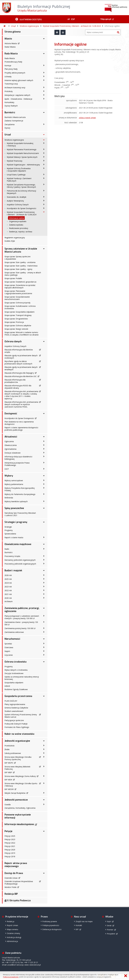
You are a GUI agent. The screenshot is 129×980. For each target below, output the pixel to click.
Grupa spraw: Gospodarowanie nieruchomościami (17, 298)
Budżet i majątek (13, 571)
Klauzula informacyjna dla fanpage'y (19, 373)
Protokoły (9, 91)
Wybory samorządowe (14, 480)
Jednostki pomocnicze (16, 800)
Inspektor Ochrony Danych (18, 205)
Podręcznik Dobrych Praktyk (16, 724)
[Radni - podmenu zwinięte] (44, 549)
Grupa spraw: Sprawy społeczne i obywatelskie (18, 258)
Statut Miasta (10, 47)
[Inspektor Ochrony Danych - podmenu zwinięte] (44, 204)
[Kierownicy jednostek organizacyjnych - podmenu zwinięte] (44, 560)
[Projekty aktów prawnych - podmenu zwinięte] (44, 73)
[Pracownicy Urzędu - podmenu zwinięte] (44, 556)
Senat (109, 925)
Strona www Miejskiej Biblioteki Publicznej (17, 768)
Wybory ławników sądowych (16, 501)
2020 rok (8, 598)
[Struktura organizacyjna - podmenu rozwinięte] (44, 140)
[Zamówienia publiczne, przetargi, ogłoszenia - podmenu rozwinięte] (44, 608)
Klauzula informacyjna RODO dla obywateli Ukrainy (18, 387)
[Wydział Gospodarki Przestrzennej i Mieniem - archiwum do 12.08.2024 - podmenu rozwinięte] (44, 212)
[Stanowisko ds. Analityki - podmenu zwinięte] (44, 197)
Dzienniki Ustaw (11, 878)
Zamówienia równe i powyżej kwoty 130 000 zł (21, 623)
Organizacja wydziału (18, 221)
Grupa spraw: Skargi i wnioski (16, 329)
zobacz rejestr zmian (87, 118)
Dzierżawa (9, 647)
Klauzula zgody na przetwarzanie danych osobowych (21, 357)
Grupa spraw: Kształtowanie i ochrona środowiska (20, 307)
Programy (9, 530)
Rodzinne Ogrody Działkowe (16, 689)
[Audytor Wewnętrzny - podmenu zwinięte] (44, 201)
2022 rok (8, 590)
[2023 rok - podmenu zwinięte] (44, 586)
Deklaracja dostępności (52, 929)
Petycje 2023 (10, 839)
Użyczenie (9, 655)
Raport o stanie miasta (14, 537)
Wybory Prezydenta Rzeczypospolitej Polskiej (20, 489)
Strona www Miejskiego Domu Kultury (20, 776)
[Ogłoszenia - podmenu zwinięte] (44, 441)
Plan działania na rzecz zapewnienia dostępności (19, 423)
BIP (77, 929)
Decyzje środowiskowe (14, 673)
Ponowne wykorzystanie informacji (18, 816)
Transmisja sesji (11, 84)
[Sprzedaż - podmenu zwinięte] (44, 643)
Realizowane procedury (19, 228)
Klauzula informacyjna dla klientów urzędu (19, 351)
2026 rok (8, 575)
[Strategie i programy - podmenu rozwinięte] (44, 522)
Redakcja (11, 921)
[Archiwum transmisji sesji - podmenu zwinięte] (44, 87)
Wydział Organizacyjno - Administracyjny (23, 165)
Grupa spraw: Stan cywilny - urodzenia (20, 262)
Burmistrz (10, 112)
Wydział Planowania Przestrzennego (22, 149)
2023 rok (8, 587)
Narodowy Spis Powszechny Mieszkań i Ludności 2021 (20, 514)
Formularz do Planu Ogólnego (17, 727)
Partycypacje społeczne (14, 720)
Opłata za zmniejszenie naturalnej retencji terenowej (22, 678)
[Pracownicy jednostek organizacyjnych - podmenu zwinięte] (44, 564)
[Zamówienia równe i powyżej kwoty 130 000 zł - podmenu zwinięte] (44, 622)
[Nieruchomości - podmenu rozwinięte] (44, 639)
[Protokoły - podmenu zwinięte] (44, 91)
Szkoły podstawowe (13, 753)
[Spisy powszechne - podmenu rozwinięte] (44, 508)
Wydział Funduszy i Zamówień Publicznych (19, 180)
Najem (7, 651)
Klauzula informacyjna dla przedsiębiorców (15, 381)
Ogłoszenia (9, 441)
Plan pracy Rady (11, 69)
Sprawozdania (10, 534)
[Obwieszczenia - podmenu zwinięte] (44, 445)
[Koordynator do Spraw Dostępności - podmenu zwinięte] (44, 208)
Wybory (9, 476)
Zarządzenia (10, 124)
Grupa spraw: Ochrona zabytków (18, 326)
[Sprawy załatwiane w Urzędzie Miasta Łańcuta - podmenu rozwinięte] (44, 249)
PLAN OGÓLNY (11, 701)
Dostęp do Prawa (14, 873)
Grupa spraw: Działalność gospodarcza (20, 282)
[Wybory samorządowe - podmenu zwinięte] (44, 480)
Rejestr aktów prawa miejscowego (16, 865)
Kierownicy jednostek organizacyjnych (20, 560)
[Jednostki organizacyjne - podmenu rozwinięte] (44, 741)
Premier (110, 930)
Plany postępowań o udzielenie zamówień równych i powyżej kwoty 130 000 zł (22, 617)
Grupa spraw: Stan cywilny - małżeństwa (21, 266)
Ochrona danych (13, 341)
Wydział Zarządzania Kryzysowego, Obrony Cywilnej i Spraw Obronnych (21, 186)
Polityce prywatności (11, 977)
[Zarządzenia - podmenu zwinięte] (44, 124)
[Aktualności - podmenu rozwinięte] (44, 437)
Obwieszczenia (11, 445)
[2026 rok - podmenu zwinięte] (44, 575)
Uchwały (8, 77)
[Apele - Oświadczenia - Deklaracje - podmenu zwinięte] (44, 99)
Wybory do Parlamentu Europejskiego (20, 494)
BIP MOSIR (9, 789)
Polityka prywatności (51, 925)
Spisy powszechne (14, 508)
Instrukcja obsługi (14, 937)
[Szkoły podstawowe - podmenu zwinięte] (44, 753)
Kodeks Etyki (10, 241)
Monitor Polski (10, 887)
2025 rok (8, 579)
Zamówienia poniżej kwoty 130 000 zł (20, 628)
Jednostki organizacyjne (17, 741)
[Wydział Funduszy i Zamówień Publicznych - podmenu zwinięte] (44, 178)
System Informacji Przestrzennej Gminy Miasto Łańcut (21, 716)
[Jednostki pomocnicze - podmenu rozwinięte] (44, 800)
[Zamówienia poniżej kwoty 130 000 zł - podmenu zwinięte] (44, 628)
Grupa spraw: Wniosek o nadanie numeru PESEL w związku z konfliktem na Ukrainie (22, 334)
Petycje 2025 (10, 836)
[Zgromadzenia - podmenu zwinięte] (44, 449)
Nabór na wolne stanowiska (19, 734)
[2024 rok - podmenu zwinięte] (44, 583)
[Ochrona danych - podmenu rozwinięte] (44, 341)
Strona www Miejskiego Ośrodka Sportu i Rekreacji (21, 785)
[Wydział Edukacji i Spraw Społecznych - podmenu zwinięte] (44, 157)
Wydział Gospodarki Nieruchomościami (23, 153)
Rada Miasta (11, 54)
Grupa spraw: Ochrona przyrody (17, 303)
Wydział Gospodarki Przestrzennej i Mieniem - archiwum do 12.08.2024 (72, 26)
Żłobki (7, 749)
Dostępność (11, 414)
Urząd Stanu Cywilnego (16, 175)
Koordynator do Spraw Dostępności (21, 208)
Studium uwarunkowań (14, 711)
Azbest (7, 686)
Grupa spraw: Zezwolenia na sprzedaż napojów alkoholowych (20, 286)
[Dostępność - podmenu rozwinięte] (44, 414)
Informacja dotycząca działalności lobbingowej (18, 458)
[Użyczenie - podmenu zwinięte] (44, 655)
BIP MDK (8, 780)
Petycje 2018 (10, 856)
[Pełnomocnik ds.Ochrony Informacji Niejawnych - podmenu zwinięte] (44, 191)
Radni (7, 549)
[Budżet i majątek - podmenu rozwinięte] (44, 571)
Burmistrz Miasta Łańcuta (15, 117)
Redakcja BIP (11, 894)
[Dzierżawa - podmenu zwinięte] (44, 647)
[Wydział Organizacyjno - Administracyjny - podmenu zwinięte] (44, 164)
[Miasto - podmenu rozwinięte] (44, 39)
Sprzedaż (8, 644)
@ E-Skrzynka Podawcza (18, 901)
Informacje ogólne (112, 26)
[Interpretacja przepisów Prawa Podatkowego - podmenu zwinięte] (44, 463)
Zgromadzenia (10, 449)
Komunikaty (9, 102)
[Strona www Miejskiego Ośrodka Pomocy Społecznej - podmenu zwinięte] (44, 757)
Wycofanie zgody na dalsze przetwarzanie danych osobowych (18, 362)
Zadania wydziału (16, 225)
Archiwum (9, 601)
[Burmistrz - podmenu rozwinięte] (44, 112)
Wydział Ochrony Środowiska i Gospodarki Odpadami (19, 170)
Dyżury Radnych (11, 106)
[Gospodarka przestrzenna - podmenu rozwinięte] (44, 696)
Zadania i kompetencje (14, 121)
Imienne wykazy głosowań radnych (19, 80)
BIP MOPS (9, 763)
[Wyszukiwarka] (101, 32)
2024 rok (8, 583)
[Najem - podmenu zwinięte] (44, 651)
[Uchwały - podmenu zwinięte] (44, 76)
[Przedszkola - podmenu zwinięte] (44, 745)
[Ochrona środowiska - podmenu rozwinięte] (44, 662)
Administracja (12, 941)
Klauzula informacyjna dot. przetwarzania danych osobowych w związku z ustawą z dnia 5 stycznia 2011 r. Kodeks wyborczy (21, 395)
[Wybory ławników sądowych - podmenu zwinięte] (44, 501)
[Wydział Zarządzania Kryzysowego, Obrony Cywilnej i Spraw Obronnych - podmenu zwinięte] (44, 184)
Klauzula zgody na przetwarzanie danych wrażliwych (21, 368)
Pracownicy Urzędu (12, 556)
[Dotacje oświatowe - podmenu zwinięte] (44, 453)
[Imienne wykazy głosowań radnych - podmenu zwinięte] (44, 80)
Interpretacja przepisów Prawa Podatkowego (17, 464)
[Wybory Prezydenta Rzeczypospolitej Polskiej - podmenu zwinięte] (44, 488)
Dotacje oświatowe (13, 453)
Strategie (8, 527)
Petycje (8, 831)
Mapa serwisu (12, 929)
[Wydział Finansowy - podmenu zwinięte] (44, 161)
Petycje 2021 (10, 846)
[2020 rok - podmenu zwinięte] (44, 598)
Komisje (8, 66)
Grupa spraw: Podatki (13, 278)
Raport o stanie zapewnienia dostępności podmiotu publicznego (21, 429)
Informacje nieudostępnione (19, 824)
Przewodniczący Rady (13, 62)
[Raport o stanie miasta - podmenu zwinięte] (44, 537)
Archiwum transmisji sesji (15, 88)
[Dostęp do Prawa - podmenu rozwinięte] (44, 873)
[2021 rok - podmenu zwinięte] (44, 594)
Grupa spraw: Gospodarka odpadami (19, 312)
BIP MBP (8, 772)
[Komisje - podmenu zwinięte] (44, 65)
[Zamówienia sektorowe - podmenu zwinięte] (44, 632)
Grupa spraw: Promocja (14, 322)
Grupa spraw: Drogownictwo (16, 319)
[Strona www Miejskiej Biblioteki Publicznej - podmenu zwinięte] (44, 766)
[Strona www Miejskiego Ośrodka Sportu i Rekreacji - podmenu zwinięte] (44, 783)
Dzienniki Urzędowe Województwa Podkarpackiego (19, 883)
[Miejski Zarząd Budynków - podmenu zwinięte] (44, 793)
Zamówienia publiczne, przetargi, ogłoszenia (22, 610)
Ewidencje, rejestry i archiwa (21, 232)
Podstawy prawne (50, 921)
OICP (7, 469)
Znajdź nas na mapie (84, 921)
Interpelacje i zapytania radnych (17, 95)
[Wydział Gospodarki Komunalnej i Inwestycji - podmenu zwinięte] (44, 143)
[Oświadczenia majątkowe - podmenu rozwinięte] (44, 544)
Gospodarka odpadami (14, 683)
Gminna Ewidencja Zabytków (16, 708)
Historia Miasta (11, 43)
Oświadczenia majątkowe (18, 544)
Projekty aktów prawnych (15, 73)
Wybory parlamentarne (14, 484)
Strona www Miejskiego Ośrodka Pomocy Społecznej (18, 758)
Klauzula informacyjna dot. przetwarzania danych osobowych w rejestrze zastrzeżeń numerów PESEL (21, 404)
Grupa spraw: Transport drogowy (18, 315)
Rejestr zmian (12, 925)
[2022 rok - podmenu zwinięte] (44, 590)
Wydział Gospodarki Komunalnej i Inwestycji (20, 144)
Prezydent (111, 934)
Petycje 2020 (10, 850)
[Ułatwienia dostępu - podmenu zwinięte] (29, 19)
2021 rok (8, 594)
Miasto (8, 39)
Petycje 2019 (10, 853)
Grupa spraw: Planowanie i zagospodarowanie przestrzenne (18, 292)
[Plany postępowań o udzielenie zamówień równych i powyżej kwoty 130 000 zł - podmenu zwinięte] (44, 616)
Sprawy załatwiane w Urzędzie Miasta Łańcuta (21, 250)
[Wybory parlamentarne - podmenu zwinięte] (44, 484)
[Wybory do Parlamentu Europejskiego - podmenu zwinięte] (44, 494)
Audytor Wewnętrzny (15, 201)
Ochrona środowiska (15, 662)
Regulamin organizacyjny (15, 238)
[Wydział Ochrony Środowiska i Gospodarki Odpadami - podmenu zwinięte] (44, 168)
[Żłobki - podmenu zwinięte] (44, 749)
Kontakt (79, 925)
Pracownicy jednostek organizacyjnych (20, 564)
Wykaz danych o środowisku (16, 670)
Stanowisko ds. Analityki (17, 197)
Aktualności (11, 437)
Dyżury (7, 128)
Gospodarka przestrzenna (18, 696)
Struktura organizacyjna (29, 26)
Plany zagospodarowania (15, 704)
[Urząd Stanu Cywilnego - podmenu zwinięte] (44, 174)
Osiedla (8, 805)
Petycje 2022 (10, 843)
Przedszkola (9, 746)
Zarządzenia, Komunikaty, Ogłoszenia (20, 808)
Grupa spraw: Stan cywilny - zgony (18, 269)
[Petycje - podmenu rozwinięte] (44, 831)
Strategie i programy (16, 522)
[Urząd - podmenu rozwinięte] (44, 135)
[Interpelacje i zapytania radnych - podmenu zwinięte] (44, 95)
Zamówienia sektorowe (14, 632)
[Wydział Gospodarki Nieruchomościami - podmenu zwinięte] (44, 153)
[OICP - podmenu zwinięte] (44, 469)
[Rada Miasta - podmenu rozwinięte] (44, 54)
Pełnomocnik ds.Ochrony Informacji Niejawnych (21, 192)
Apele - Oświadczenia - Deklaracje (18, 99)
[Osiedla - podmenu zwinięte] (44, 804)
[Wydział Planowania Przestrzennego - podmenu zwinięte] (44, 149)
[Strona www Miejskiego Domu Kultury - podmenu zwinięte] (44, 776)
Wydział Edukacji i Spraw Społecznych (22, 157)
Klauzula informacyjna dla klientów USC (21, 376)
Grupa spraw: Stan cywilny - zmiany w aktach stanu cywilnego (23, 274)
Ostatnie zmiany (13, 933)
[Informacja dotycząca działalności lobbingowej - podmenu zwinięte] (44, 456)
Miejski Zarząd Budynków (15, 793)
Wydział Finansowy (15, 161)
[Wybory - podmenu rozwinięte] (44, 476)
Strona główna (13, 32)
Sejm (109, 921)
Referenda (9, 498)
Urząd (13, 26)
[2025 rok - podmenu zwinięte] (44, 579)
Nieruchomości (12, 639)
